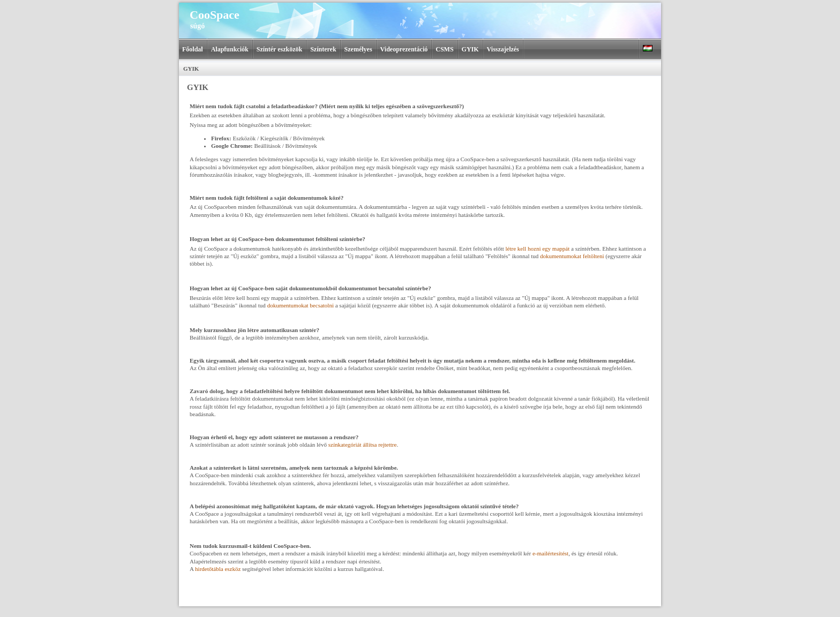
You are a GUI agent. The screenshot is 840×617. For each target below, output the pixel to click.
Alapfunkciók (230, 49)
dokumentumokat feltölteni (573, 256)
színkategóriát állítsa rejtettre (363, 445)
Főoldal (193, 49)
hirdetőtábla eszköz (219, 569)
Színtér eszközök (279, 49)
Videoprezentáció (404, 49)
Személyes (358, 49)
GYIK (470, 49)
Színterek (323, 49)
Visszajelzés (503, 49)
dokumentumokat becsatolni (301, 305)
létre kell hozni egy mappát (538, 249)
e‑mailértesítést (550, 553)
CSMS (444, 49)
